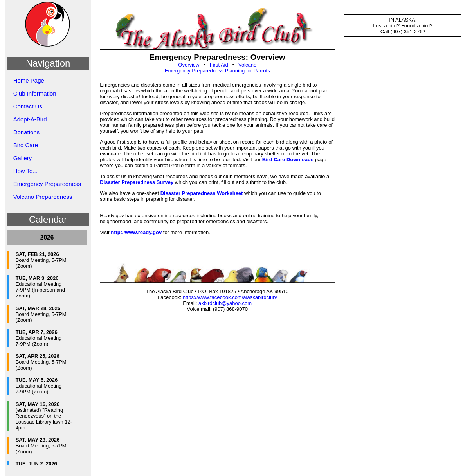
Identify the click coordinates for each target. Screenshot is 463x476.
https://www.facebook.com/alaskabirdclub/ (230, 297)
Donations (27, 132)
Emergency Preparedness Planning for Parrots (217, 71)
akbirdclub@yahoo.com (225, 303)
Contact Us (28, 106)
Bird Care (26, 145)
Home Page (29, 80)
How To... (25, 171)
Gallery (23, 158)
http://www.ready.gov (136, 232)
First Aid (219, 65)
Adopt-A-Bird (30, 119)
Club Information (35, 93)
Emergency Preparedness (47, 184)
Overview (189, 65)
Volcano (247, 65)
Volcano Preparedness (43, 197)
